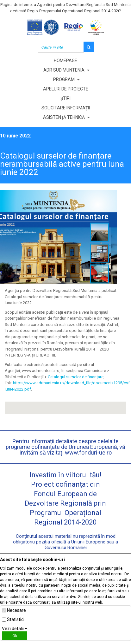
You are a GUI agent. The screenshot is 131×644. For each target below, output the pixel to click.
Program (64, 79)
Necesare (16, 610)
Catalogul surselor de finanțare (76, 377)
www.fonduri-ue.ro (88, 453)
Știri (65, 98)
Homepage (65, 61)
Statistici (16, 619)
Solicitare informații (66, 108)
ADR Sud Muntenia (64, 70)
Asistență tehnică (64, 117)
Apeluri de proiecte (66, 89)
